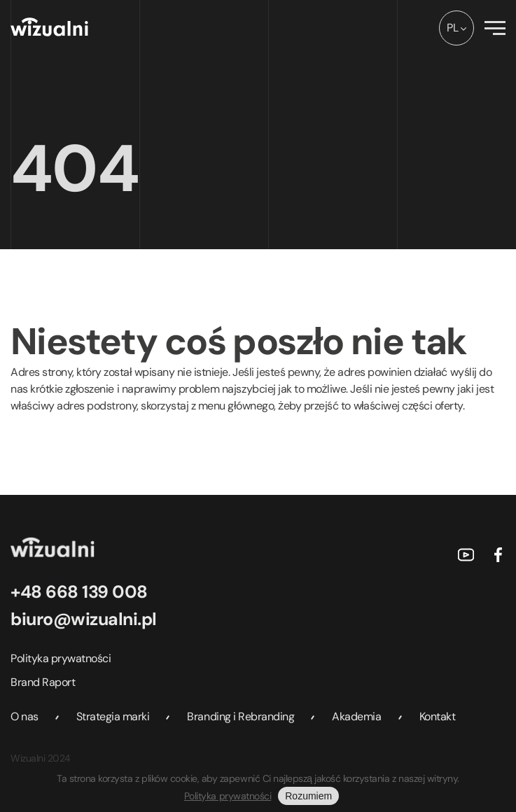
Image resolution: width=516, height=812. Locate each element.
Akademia (356, 716)
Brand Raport (43, 682)
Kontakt (438, 716)
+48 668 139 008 (79, 592)
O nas (25, 716)
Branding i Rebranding (240, 716)
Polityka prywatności (61, 658)
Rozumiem (308, 796)
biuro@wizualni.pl (84, 619)
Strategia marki (113, 716)
